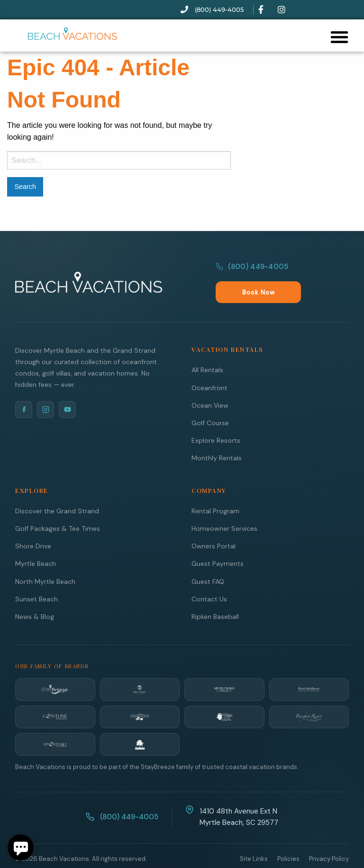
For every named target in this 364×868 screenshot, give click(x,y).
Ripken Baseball (215, 596)
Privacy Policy (329, 838)
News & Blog (35, 596)
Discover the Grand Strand (57, 490)
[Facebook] (24, 389)
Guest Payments (218, 543)
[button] (339, 37)
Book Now (323, 272)
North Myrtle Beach (45, 561)
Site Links (254, 838)
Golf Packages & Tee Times (58, 508)
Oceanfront (209, 367)
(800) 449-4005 (252, 271)
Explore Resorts (216, 420)
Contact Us (209, 578)
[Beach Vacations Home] (89, 272)
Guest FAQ (208, 561)
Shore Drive (33, 525)
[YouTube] (67, 389)
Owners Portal (214, 525)
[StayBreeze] (55, 669)
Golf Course (210, 402)
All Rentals (207, 349)
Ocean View (210, 385)
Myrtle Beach (36, 543)
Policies (288, 838)
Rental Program (215, 490)
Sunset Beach (36, 578)
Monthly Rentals (217, 437)
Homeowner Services (224, 508)
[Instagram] (45, 389)
